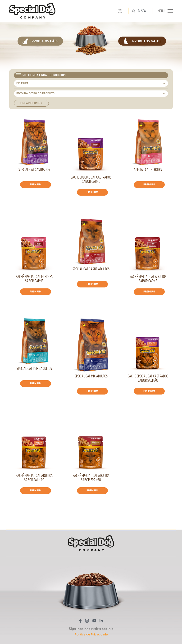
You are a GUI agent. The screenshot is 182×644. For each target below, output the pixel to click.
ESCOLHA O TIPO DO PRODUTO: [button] (36, 93)
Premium (35, 185)
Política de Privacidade (91, 634)
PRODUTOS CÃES (40, 41)
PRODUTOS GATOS (142, 41)
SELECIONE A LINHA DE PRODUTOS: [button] (41, 75)
